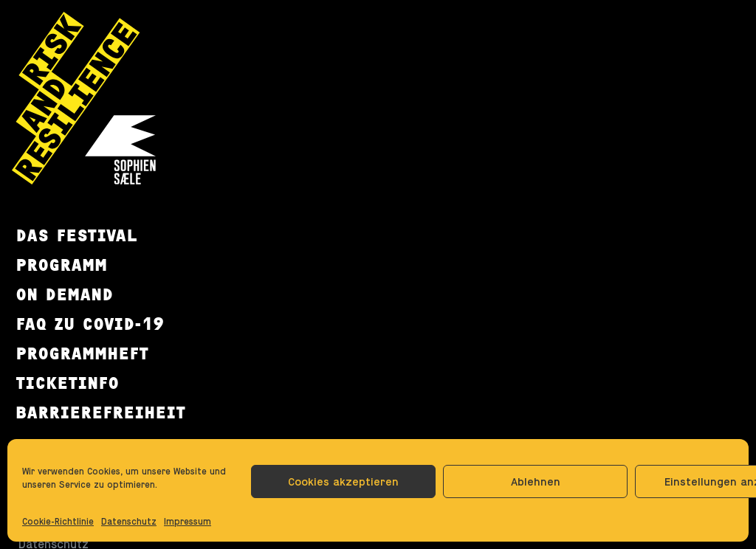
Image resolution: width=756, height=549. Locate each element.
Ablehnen (536, 481)
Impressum (188, 522)
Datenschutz (129, 522)
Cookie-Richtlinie (58, 522)
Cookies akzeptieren (343, 481)
